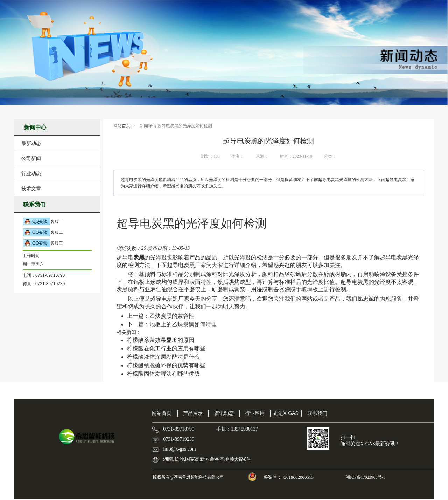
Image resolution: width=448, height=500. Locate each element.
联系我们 (317, 413)
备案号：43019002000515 (289, 477)
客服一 (43, 222)
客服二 (43, 232)
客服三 (43, 243)
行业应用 (255, 413)
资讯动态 (224, 413)
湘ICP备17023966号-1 (365, 477)
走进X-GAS (286, 413)
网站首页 (122, 126)
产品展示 (193, 413)
